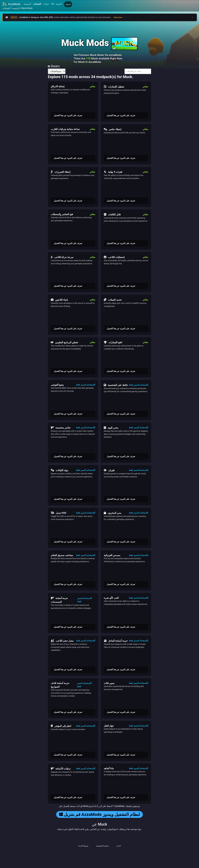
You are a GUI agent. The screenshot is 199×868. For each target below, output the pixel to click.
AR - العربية (56, 4)
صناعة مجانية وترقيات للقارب (65, 129)
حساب (46, 4)
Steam (54, 66)
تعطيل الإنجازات (114, 87)
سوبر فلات (109, 683)
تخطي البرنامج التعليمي (64, 342)
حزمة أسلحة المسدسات (59, 600)
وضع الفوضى (57, 385)
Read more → (119, 17)
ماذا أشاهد (109, 768)
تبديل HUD (59, 513)
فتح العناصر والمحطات (62, 214)
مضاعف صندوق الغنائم (62, 555)
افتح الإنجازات (113, 342)
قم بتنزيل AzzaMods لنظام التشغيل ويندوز (99, 814)
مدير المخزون (113, 513)
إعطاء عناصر (113, 129)
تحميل (68, 4)
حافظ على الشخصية (116, 385)
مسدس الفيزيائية (112, 555)
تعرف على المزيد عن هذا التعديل (68, 115)
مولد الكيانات (60, 470)
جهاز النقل (109, 726)
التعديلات (37, 4)
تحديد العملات (113, 300)
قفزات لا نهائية (113, 172)
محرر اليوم (111, 428)
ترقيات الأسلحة (61, 769)
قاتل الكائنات (112, 214)
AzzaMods (11, 4)
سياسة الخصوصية (102, 846)
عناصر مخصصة (61, 428)
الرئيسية (27, 4)
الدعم (119, 846)
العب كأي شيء (111, 598)
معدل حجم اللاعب (62, 641)
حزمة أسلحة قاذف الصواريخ (60, 685)
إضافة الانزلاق (58, 86)
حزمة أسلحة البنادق (116, 641)
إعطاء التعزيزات (61, 172)
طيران (109, 470)
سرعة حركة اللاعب (62, 257)
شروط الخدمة (83, 846)
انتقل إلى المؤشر (61, 726)
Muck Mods (27, 8)
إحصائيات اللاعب (114, 257)
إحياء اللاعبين (59, 300)
